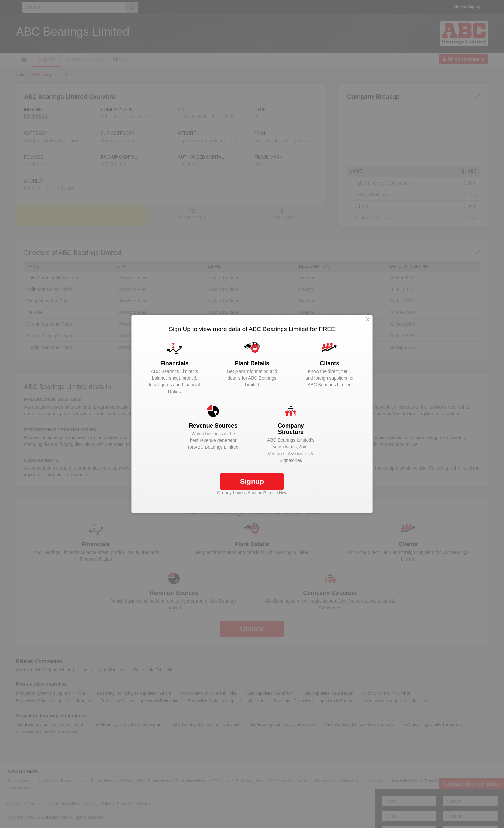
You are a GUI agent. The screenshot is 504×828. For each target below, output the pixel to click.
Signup (252, 481)
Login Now (278, 493)
